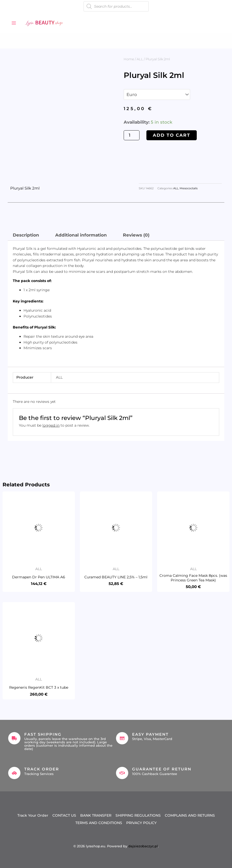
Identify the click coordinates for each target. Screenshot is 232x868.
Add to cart (172, 135)
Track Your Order (33, 815)
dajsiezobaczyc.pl (143, 846)
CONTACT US (64, 815)
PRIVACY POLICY (141, 823)
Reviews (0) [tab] (136, 235)
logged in (51, 425)
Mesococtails (189, 188)
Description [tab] (26, 235)
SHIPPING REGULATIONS (138, 815)
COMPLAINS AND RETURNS (190, 815)
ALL (140, 59)
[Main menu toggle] (14, 23)
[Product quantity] (132, 135)
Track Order (42, 769)
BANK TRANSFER (96, 815)
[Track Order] (14, 773)
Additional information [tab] (81, 235)
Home (129, 59)
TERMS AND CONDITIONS (99, 823)
